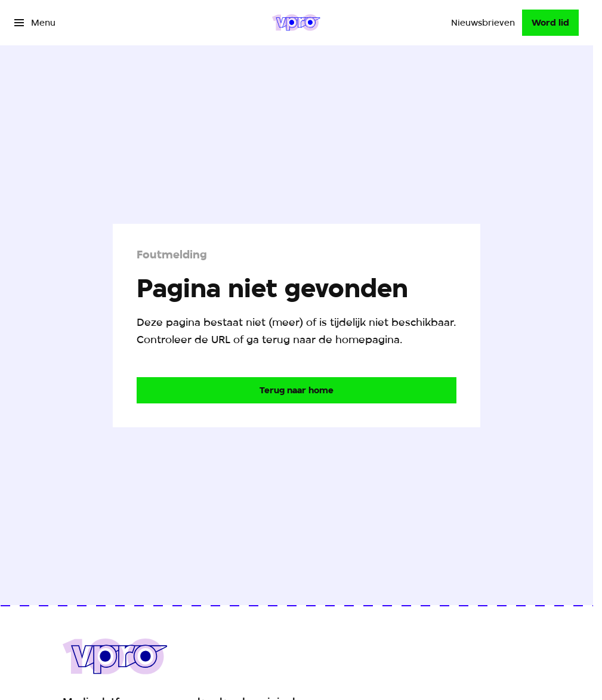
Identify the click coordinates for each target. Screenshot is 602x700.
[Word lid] (550, 23)
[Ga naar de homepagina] (297, 390)
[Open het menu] (35, 23)
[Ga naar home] (296, 23)
